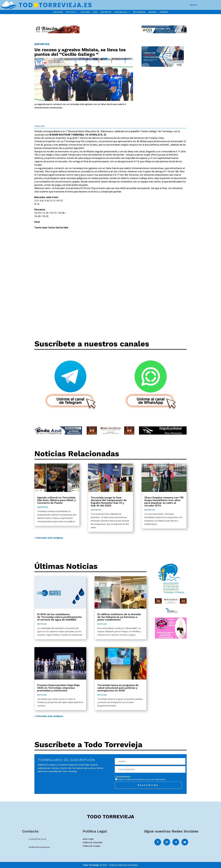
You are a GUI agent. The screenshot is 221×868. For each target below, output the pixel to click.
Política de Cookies (91, 846)
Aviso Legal (88, 839)
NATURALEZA (121, 12)
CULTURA (85, 12)
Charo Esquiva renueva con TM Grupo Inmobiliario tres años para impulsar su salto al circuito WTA (164, 501)
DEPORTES (106, 12)
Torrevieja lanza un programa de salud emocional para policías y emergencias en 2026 (118, 688)
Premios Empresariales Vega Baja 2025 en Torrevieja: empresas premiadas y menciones (58, 688)
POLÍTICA (70, 12)
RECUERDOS (139, 12)
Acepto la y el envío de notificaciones (141, 779)
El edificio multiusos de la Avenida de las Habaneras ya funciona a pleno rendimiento (119, 617)
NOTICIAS (58, 12)
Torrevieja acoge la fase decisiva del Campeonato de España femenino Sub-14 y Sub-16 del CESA (109, 501)
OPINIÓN (164, 12)
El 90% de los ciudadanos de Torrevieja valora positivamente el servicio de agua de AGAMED (59, 617)
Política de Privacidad (135, 779)
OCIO (95, 12)
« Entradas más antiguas (49, 538)
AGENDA (152, 12)
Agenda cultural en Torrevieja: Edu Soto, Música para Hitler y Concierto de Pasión (57, 500)
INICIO (193, 5)
